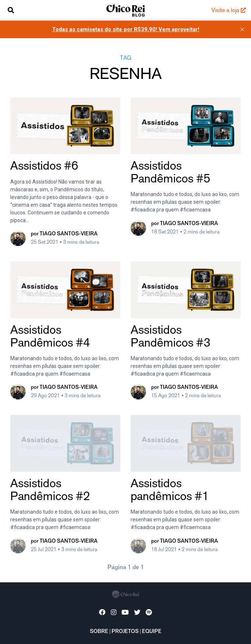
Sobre (99, 632)
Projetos (125, 632)
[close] (242, 29)
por (64, 234)
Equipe (152, 632)
